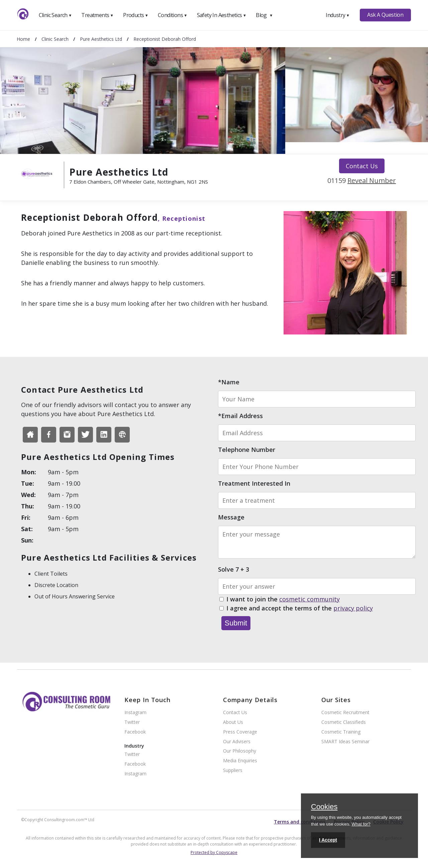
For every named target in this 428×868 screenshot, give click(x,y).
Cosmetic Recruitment (345, 713)
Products (136, 15)
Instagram (135, 713)
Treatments (97, 15)
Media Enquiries (240, 761)
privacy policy (353, 608)
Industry (338, 15)
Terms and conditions (300, 822)
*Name (229, 382)
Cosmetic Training (341, 732)
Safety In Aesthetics (222, 15)
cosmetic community (309, 599)
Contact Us (362, 166)
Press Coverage (240, 732)
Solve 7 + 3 (234, 569)
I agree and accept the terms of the (300, 608)
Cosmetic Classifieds (344, 722)
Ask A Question (385, 15)
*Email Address (240, 416)
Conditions (173, 15)
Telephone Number (247, 450)
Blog (264, 15)
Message (231, 517)
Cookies (324, 807)
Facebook (135, 732)
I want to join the (283, 599)
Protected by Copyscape (214, 852)
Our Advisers (237, 742)
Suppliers (233, 770)
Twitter (132, 722)
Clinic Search (55, 15)
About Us (233, 722)
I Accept (328, 840)
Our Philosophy (240, 751)
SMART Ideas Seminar (345, 742)
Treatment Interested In (254, 483)
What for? (361, 824)
